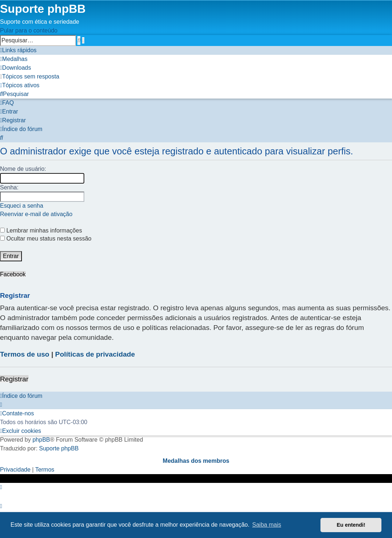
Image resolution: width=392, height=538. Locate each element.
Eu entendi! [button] (351, 525)
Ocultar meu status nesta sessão (46, 239)
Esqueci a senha (22, 206)
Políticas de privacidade (95, 354)
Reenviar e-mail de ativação (36, 214)
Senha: (9, 187)
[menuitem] (14, 59)
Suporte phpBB (59, 448)
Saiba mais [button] (267, 525)
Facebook (13, 274)
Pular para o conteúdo (29, 30)
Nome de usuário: (23, 169)
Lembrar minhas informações (41, 230)
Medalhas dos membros (196, 461)
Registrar (14, 379)
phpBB (41, 440)
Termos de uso (25, 354)
